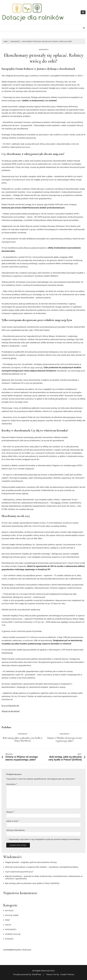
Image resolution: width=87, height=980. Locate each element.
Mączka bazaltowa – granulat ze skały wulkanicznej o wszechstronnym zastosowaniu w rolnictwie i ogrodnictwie (44, 877)
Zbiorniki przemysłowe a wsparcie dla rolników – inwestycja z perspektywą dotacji (42, 867)
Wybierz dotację (13, 934)
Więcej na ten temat (10, 711)
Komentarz (12, 784)
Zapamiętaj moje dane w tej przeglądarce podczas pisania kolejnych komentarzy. (45, 839)
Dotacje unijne (12, 915)
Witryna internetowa (15, 830)
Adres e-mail (13, 821)
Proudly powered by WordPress (27, 974)
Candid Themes (67, 974)
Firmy (7, 920)
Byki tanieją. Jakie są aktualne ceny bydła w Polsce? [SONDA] (23, 739)
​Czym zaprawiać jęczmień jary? (19, 872)
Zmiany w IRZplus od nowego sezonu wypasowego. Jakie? (64, 739)
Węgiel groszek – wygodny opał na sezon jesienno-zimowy (31, 862)
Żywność (9, 939)
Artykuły (9, 911)
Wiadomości (44, 50)
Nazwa (10, 812)
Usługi (8, 925)
